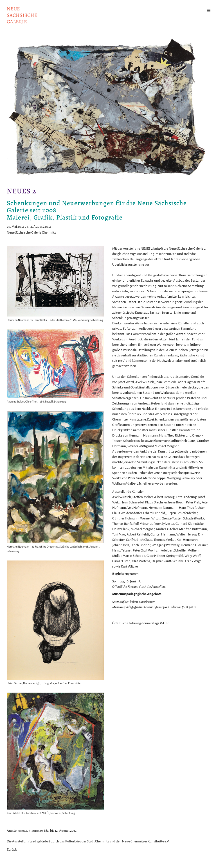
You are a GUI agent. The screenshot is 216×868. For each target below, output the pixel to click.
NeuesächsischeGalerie (22, 15)
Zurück (12, 850)
